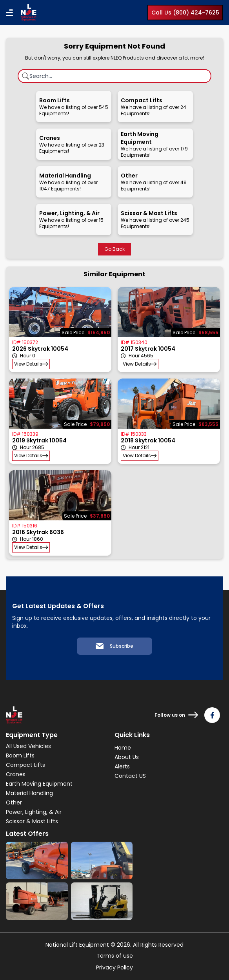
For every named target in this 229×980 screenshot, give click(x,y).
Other (14, 802)
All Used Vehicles (28, 746)
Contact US (130, 776)
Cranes (16, 774)
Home (123, 748)
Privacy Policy (114, 967)
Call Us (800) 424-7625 (185, 13)
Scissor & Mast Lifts (32, 821)
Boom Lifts (20, 755)
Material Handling (29, 793)
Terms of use (115, 956)
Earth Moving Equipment (39, 784)
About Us (127, 757)
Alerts (122, 766)
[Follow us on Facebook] (212, 715)
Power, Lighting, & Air (34, 812)
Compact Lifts (25, 765)
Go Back (114, 249)
